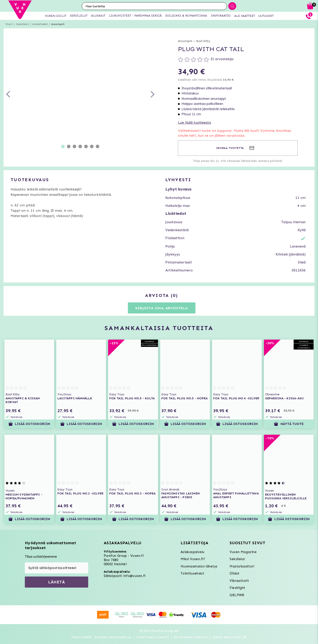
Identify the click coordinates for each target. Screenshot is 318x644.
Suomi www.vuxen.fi (153, 637)
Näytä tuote (289, 424)
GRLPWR (237, 595)
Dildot (234, 573)
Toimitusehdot (192, 573)
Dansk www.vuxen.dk (230, 637)
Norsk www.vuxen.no (191, 637)
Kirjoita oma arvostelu (162, 308)
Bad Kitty (203, 41)
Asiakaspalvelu (193, 552)
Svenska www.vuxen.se (113, 637)
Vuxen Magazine (243, 552)
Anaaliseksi (40, 24)
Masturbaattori (242, 566)
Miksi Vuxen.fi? (193, 559)
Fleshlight (237, 588)
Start (9, 24)
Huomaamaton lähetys (199, 566)
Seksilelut (23, 24)
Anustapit (58, 24)
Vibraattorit (239, 581)
